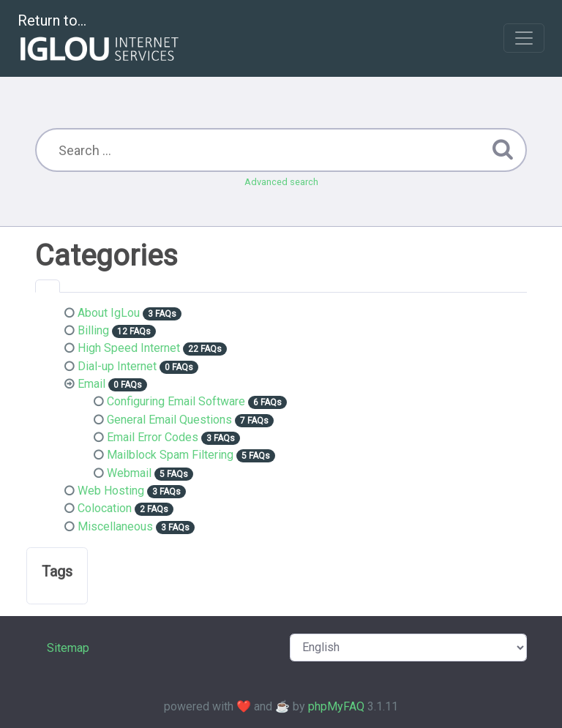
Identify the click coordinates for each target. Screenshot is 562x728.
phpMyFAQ (336, 706)
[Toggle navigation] (524, 38)
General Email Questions (169, 420)
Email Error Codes (153, 437)
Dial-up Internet (117, 366)
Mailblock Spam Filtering (170, 455)
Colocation (105, 508)
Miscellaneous (115, 526)
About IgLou (109, 313)
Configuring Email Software (176, 401)
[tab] (48, 286)
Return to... (100, 39)
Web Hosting (111, 491)
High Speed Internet (129, 348)
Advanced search (281, 182)
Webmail (129, 473)
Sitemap (68, 648)
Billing (93, 330)
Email (91, 384)
